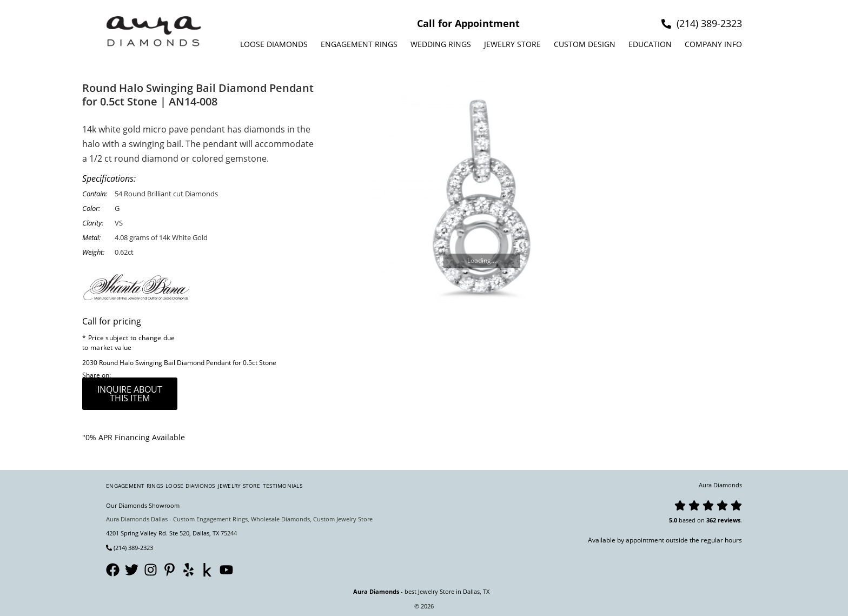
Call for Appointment (468, 23)
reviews (729, 520)
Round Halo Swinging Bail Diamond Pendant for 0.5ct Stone (188, 363)
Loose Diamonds (274, 44)
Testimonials (283, 486)
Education (650, 44)
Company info (713, 44)
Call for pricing (112, 321)
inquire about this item (130, 394)
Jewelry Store (512, 44)
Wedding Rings (441, 44)
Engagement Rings (359, 44)
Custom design (585, 44)
